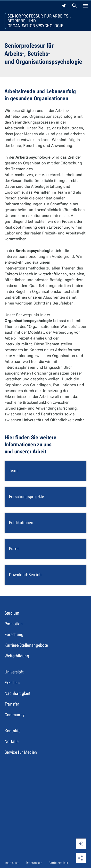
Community (15, 715)
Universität (14, 672)
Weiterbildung (17, 656)
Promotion (14, 624)
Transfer (12, 704)
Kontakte (13, 731)
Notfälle (12, 741)
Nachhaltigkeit (17, 693)
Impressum (12, 863)
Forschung (14, 634)
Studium (12, 613)
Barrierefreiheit (58, 863)
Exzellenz (13, 683)
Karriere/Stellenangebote (26, 645)
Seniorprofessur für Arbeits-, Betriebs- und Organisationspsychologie (39, 21)
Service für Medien (21, 752)
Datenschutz (34, 863)
